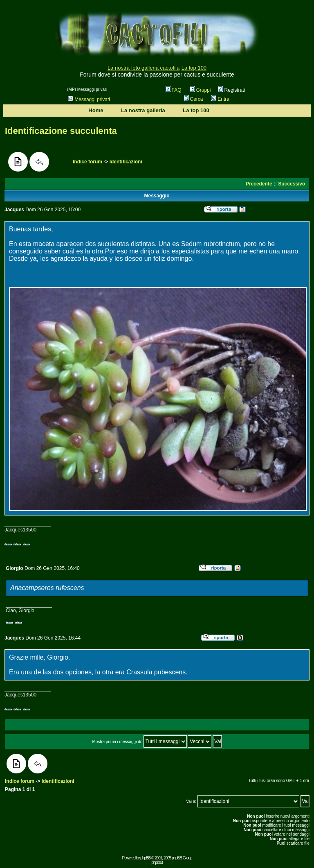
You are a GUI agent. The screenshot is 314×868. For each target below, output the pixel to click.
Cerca (194, 99)
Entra (220, 99)
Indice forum (87, 162)
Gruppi (200, 90)
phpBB (145, 858)
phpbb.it (157, 862)
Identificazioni (126, 162)
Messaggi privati (89, 99)
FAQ (174, 90)
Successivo (292, 184)
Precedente (259, 184)
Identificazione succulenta (61, 131)
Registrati (231, 90)
